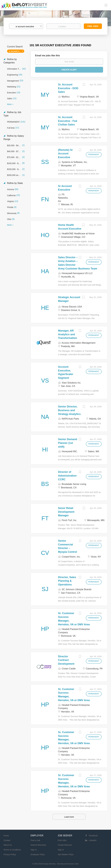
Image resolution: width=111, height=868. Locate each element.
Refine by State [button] (15, 183)
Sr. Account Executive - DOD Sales (68, 88)
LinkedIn (93, 840)
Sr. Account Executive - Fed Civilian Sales (68, 121)
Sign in (34, 850)
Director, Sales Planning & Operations (67, 581)
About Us (8, 845)
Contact (7, 840)
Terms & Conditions (12, 850)
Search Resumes (38, 845)
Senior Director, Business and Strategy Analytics (69, 410)
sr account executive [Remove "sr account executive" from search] (17, 51)
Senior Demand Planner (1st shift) (68, 443)
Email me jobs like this (48, 56)
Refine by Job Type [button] (12, 114)
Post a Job (35, 840)
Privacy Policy (10, 854)
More (9, 104)
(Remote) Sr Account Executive (65, 154)
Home (6, 836)
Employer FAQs (38, 854)
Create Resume (65, 845)
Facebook (93, 836)
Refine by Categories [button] (10, 61)
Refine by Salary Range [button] (14, 138)
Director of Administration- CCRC (68, 476)
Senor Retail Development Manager (66, 512)
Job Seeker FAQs (66, 854)
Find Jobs (93, 26)
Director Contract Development (66, 660)
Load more (69, 817)
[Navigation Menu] (106, 5)
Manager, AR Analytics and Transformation (68, 334)
